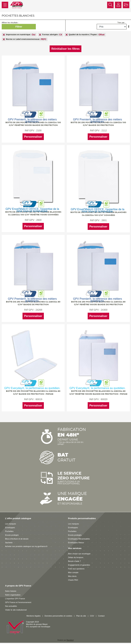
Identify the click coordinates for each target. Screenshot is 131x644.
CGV (92, 614)
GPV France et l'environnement (18, 600)
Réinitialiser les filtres (65, 49)
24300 (103, 309)
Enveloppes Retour (76, 540)
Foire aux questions (76, 566)
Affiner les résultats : (10, 23)
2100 (39, 130)
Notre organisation (13, 593)
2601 (103, 220)
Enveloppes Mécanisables (79, 537)
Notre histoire (11, 589)
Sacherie (9, 540)
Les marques (11, 522)
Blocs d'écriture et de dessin (17, 537)
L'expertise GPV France (15, 596)
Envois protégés (12, 533)
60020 (103, 398)
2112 (103, 130)
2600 (39, 219)
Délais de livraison (76, 555)
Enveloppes (10, 525)
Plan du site (81, 614)
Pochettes (9, 529)
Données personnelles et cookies (58, 614)
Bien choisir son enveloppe (79, 551)
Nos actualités (11, 604)
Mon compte (73, 570)
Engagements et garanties (79, 563)
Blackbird (70, 638)
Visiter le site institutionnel (16, 608)
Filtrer (19, 27)
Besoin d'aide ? (74, 559)
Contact (101, 614)
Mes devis (72, 574)
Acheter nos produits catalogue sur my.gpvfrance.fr (26, 544)
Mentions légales (34, 614)
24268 (39, 309)
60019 (39, 398)
